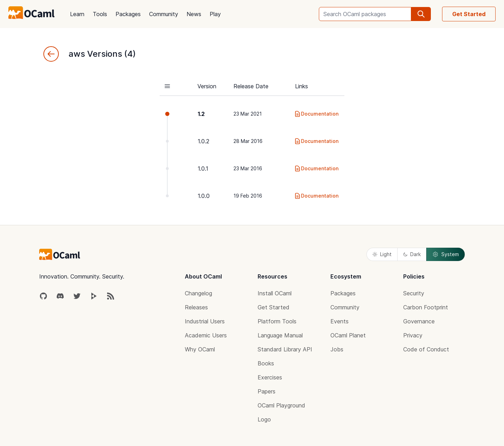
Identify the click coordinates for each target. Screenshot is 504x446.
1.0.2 (204, 141)
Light (382, 254)
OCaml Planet (348, 335)
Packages (128, 14)
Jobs (337, 349)
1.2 (201, 114)
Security (414, 293)
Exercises (270, 377)
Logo (264, 419)
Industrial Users (205, 321)
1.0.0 (204, 196)
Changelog (198, 293)
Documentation (316, 114)
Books (266, 363)
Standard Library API (285, 349)
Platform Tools (277, 321)
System (446, 254)
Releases (196, 307)
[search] (421, 14)
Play (215, 14)
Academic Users (206, 335)
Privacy (413, 335)
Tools (100, 14)
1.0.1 (203, 169)
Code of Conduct (426, 349)
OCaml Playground (281, 405)
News (194, 14)
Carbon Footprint (426, 307)
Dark (412, 254)
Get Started (469, 14)
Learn (77, 14)
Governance (419, 321)
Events (339, 321)
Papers (267, 391)
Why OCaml (200, 349)
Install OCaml (275, 293)
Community (164, 14)
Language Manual (280, 335)
